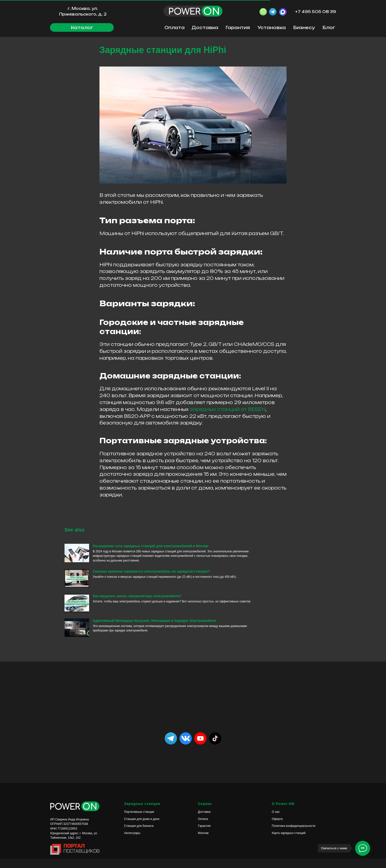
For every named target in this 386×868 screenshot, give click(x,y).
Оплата (175, 27)
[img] (215, 748)
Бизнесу (304, 27)
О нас (276, 821)
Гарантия (238, 27)
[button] (82, 27)
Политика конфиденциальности (294, 835)
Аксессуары (132, 843)
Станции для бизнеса (139, 835)
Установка (272, 27)
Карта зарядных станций (289, 843)
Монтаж (203, 843)
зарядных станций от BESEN (228, 414)
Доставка (205, 27)
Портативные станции (139, 821)
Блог (329, 27)
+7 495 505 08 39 (316, 12)
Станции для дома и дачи (142, 828)
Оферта (277, 828)
